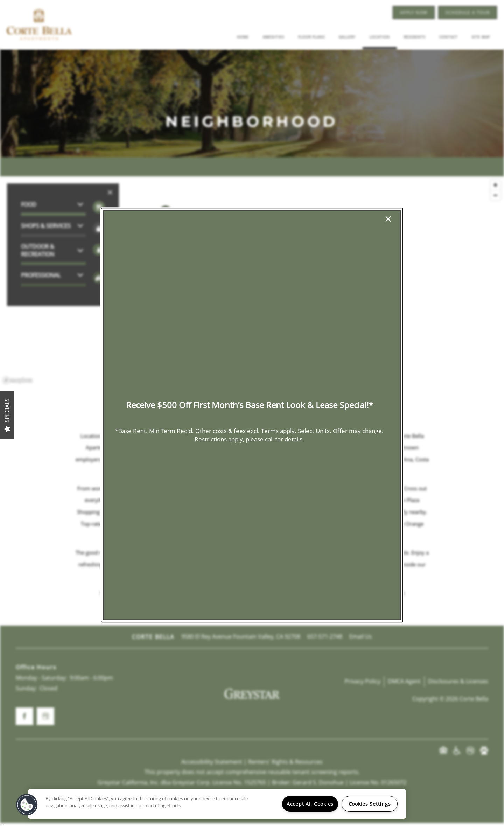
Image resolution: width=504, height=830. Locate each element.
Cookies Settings (370, 804)
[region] (217, 804)
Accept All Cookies (310, 804)
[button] (27, 805)
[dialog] (252, 415)
